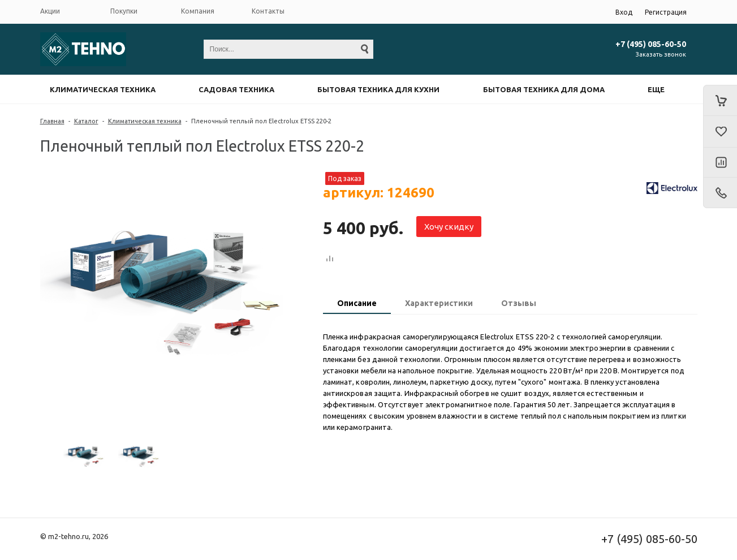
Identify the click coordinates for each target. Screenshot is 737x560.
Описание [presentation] (357, 303)
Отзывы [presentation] (519, 303)
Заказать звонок (661, 54)
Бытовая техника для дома (544, 89)
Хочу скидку (449, 227)
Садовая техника (236, 89)
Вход (624, 12)
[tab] (357, 304)
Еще (656, 89)
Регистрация (666, 12)
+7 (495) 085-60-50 (651, 44)
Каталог (86, 121)
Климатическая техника (103, 89)
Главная (52, 121)
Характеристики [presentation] (439, 303)
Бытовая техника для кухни (378, 89)
